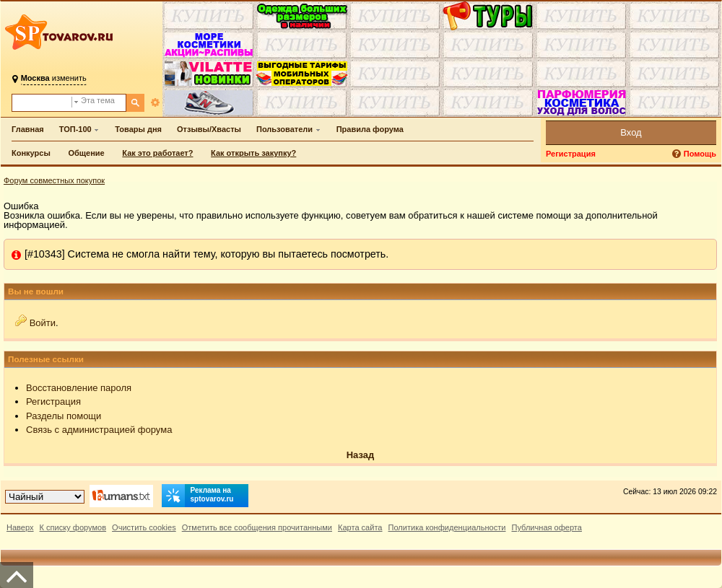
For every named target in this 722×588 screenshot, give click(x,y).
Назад (361, 455)
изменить (54, 78)
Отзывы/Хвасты (209, 129)
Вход (631, 132)
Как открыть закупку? (253, 153)
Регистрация (571, 154)
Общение (86, 153)
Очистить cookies (144, 527)
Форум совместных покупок (54, 180)
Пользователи (284, 129)
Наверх (20, 527)
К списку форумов (73, 527)
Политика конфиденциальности (447, 527)
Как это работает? (157, 153)
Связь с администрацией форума (99, 430)
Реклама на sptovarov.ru (198, 496)
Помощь (700, 154)
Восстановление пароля (79, 388)
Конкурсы (31, 153)
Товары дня (138, 129)
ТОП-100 (75, 129)
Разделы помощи (64, 416)
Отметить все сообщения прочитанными (257, 527)
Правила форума (370, 129)
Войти (43, 323)
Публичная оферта (546, 527)
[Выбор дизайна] (45, 497)
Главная (28, 129)
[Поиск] (135, 103)
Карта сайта (360, 527)
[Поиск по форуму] (42, 103)
